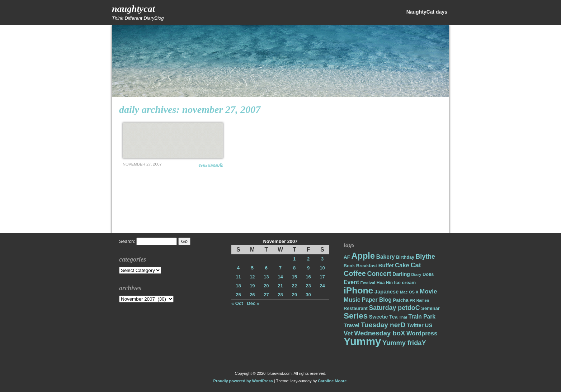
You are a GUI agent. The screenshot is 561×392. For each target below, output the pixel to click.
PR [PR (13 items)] (412, 300)
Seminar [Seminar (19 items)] (430, 308)
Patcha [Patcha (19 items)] (401, 300)
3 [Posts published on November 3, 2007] (322, 259)
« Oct (237, 303)
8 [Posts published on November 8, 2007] (294, 268)
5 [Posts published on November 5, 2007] (252, 268)
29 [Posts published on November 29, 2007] (294, 295)
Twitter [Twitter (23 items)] (415, 325)
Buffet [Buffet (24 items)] (386, 266)
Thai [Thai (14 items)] (403, 317)
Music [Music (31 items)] (352, 300)
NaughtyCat (133, 9)
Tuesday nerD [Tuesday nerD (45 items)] (383, 325)
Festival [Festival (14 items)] (368, 283)
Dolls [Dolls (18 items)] (428, 274)
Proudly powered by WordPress (243, 381)
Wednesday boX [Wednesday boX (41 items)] (379, 333)
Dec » (253, 303)
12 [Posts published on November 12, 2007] (252, 277)
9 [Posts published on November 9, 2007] (308, 268)
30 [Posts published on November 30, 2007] (308, 295)
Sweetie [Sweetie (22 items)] (379, 317)
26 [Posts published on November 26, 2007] (252, 295)
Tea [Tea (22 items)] (393, 317)
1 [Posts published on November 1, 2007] (294, 259)
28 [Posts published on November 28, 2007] (280, 295)
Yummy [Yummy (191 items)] (362, 341)
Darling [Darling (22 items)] (401, 274)
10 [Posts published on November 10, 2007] (322, 268)
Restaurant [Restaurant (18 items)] (356, 308)
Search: (127, 241)
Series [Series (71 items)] (356, 316)
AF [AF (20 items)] (347, 257)
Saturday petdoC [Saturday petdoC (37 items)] (394, 308)
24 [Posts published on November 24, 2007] (322, 286)
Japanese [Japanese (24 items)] (386, 292)
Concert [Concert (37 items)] (379, 274)
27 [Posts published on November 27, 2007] (266, 295)
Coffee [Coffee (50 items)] (355, 273)
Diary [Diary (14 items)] (416, 274)
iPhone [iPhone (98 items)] (358, 290)
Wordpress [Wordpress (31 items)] (422, 333)
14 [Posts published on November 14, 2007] (280, 277)
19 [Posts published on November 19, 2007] (252, 286)
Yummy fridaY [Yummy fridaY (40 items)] (404, 343)
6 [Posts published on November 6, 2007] (266, 268)
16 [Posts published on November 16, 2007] (308, 277)
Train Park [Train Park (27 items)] (422, 317)
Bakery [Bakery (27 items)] (386, 257)
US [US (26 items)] (428, 325)
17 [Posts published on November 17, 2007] (322, 277)
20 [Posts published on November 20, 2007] (266, 286)
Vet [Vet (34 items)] (348, 333)
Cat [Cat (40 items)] (416, 265)
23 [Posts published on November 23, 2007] (308, 286)
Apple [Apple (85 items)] (363, 256)
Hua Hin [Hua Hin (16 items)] (385, 283)
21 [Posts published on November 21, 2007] (280, 286)
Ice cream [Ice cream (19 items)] (405, 283)
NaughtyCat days (427, 12)
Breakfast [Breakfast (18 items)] (367, 266)
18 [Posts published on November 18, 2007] (238, 286)
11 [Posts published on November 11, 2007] (238, 277)
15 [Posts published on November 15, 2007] (294, 277)
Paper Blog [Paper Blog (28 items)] (377, 300)
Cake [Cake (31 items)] (402, 265)
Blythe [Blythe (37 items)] (425, 257)
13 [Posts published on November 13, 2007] (266, 277)
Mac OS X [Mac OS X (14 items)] (409, 292)
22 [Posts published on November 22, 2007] (294, 286)
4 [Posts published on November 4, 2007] (238, 268)
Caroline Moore (332, 381)
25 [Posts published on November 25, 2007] (238, 295)
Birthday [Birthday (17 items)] (405, 257)
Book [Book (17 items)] (349, 266)
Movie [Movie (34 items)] (428, 291)
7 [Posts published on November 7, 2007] (280, 268)
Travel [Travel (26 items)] (352, 325)
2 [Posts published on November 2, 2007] (308, 259)
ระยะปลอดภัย (211, 166)
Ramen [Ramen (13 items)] (423, 300)
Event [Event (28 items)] (351, 282)
